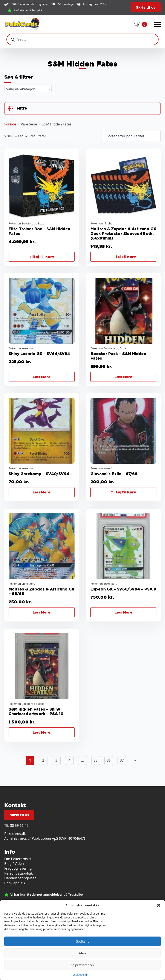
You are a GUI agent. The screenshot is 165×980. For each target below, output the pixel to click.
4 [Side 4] (69, 760)
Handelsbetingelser (20, 878)
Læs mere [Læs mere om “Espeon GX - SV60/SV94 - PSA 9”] (123, 612)
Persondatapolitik (18, 873)
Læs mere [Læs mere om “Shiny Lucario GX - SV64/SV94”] (42, 377)
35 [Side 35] (96, 760)
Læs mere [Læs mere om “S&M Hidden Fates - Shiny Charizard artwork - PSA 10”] (42, 732)
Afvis (82, 953)
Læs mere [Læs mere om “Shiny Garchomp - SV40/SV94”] (42, 492)
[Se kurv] (141, 24)
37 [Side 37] (122, 760)
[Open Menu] (157, 24)
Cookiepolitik (80, 975)
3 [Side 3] (56, 760)
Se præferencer (82, 965)
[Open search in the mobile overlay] (82, 39)
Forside (10, 124)
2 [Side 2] (43, 760)
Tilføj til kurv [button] (42, 257)
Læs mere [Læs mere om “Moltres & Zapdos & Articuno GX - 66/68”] (42, 612)
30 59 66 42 (19, 825)
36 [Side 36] (109, 760)
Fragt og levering (18, 868)
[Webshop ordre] (132, 136)
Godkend (82, 941)
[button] (159, 905)
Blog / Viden (14, 864)
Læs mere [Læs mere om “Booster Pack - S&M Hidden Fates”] (123, 377)
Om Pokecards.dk (18, 859)
